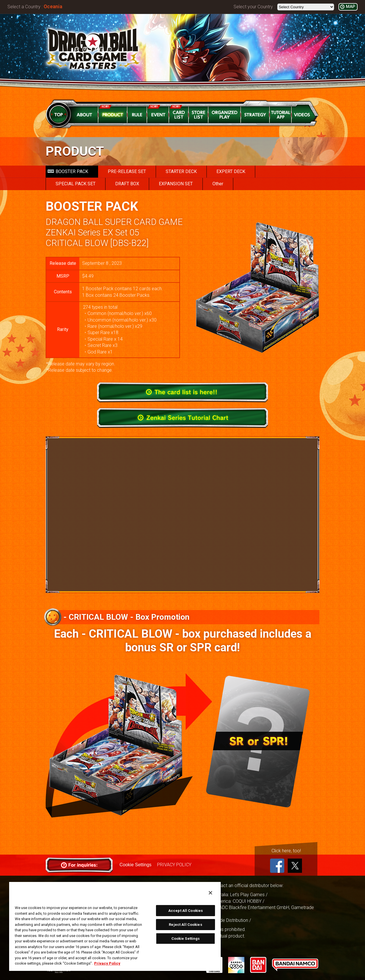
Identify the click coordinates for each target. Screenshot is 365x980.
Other (218, 184)
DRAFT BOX (127, 184)
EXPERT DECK (231, 171)
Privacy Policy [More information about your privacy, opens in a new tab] (107, 963)
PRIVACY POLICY (174, 865)
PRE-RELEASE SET (127, 171)
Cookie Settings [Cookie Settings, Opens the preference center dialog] (186, 939)
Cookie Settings (135, 865)
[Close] (210, 893)
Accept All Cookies (185, 911)
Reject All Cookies (185, 925)
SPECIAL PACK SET (76, 184)
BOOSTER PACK (68, 171)
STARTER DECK (181, 171)
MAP (350, 7)
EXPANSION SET (176, 184)
